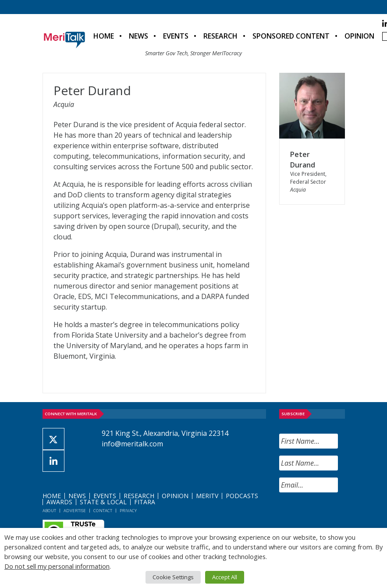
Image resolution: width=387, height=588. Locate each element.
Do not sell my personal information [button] (57, 566)
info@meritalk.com (132, 444)
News (138, 36)
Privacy (128, 511)
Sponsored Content (291, 36)
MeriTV (207, 496)
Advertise (75, 511)
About (49, 511)
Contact (103, 511)
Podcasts (242, 496)
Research (220, 36)
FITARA (145, 502)
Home (104, 36)
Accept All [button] (225, 577)
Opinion (359, 36)
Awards (59, 502)
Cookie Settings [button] (173, 577)
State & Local (103, 502)
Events (176, 36)
